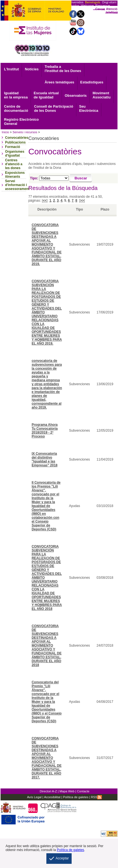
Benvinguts (93, 2)
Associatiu (102, 95)
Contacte (83, 791)
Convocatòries (17, 138)
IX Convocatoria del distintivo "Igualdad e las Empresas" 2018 (45, 459)
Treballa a (63, 69)
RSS (96, 797)
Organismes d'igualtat (15, 154)
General (21, 122)
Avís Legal (34, 797)
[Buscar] (81, 178)
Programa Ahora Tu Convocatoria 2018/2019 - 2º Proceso (45, 431)
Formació (12, 147)
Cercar (100, 9)
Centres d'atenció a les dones (14, 164)
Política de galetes (75, 797)
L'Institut (11, 69)
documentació (16, 108)
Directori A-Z (48, 791)
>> (82, 201)
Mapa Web (67, 791)
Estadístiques (92, 82)
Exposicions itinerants (15, 175)
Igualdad (16, 95)
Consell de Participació (54, 108)
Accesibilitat (52, 797)
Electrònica (89, 108)
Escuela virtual (46, 95)
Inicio (5, 132)
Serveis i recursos (25, 132)
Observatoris (76, 96)
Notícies (32, 69)
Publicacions (15, 142)
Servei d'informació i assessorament (17, 185)
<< (45, 201)
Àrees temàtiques (60, 82)
